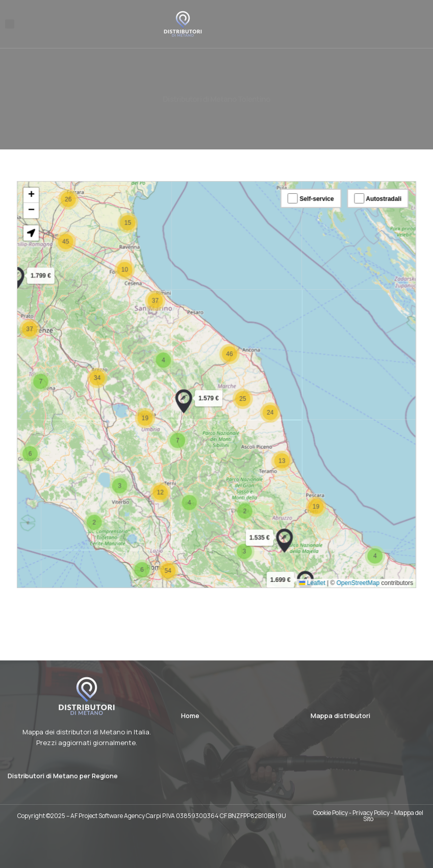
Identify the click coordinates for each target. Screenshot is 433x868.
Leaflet (306, 570)
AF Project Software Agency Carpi (116, 816)
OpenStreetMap (349, 570)
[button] (10, 24)
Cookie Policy (330, 813)
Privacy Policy (371, 813)
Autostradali (367, 211)
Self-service (305, 211)
